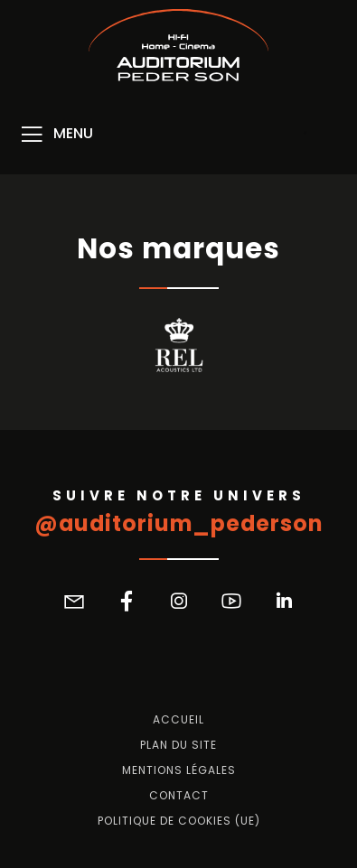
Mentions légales (179, 770)
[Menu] (56, 135)
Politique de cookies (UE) (179, 821)
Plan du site (178, 745)
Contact (179, 796)
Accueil (178, 720)
